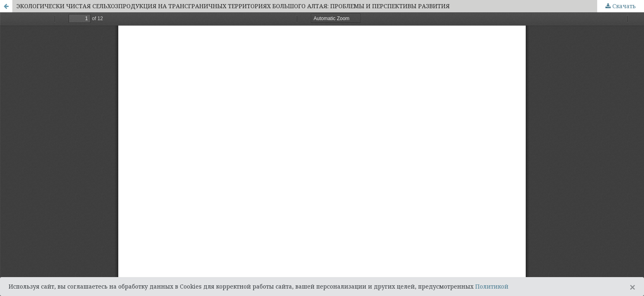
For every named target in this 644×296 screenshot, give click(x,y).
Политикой (492, 286)
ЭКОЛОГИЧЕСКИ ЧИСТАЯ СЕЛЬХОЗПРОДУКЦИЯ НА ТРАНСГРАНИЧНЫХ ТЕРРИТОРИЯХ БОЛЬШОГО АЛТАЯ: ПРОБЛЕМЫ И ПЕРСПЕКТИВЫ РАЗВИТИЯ (233, 6)
